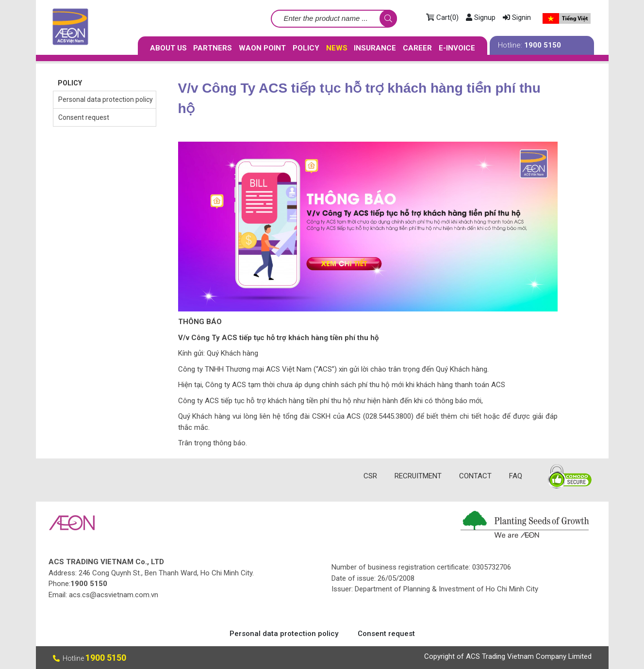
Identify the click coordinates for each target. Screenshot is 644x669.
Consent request (84, 117)
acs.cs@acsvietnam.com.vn (114, 595)
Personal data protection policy (106, 99)
